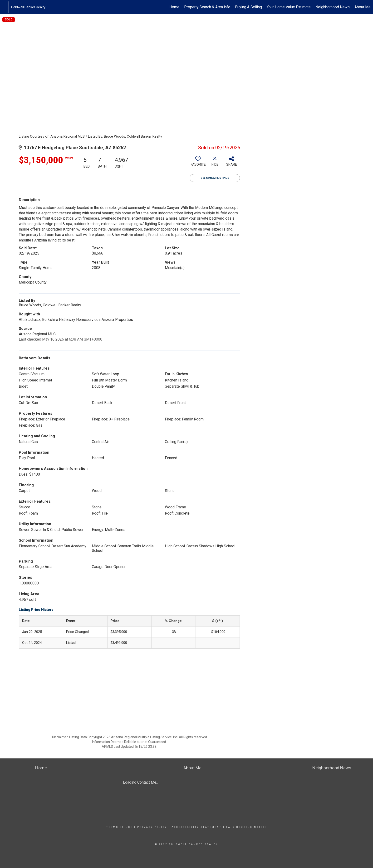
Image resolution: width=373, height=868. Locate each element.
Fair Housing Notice (247, 827)
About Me (363, 7)
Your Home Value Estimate (289, 7)
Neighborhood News (333, 7)
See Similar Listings (215, 178)
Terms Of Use (120, 827)
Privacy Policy (152, 827)
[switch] (198, 163)
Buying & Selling (248, 7)
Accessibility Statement (197, 827)
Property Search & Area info (207, 7)
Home (174, 7)
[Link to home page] (6, 7)
